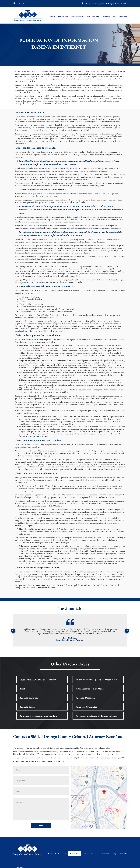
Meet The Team (63, 16)
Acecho (23, 689)
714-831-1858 (21, 4)
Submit (41, 825)
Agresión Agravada (29, 698)
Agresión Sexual (27, 707)
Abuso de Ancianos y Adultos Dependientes (97, 680)
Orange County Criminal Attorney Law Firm (35, 588)
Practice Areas (76, 16)
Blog (115, 16)
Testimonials (106, 16)
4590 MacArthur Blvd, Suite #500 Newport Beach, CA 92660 (105, 4)
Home (52, 16)
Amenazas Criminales (86, 707)
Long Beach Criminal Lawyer (89, 634)
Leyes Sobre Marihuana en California (38, 680)
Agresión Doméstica (85, 698)
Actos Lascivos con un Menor (90, 689)
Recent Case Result (92, 16)
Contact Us (123, 16)
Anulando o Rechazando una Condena (38, 716)
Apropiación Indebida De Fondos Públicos (96, 716)
